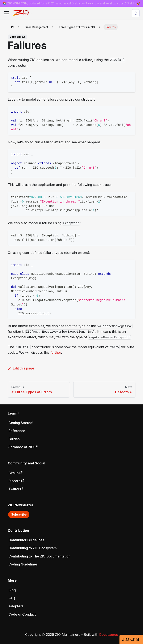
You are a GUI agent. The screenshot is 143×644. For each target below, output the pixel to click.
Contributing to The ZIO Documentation (39, 556)
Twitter (16, 489)
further (56, 352)
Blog (12, 590)
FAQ (12, 598)
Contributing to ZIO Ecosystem (33, 548)
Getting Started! (21, 423)
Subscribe (19, 514)
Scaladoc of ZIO (23, 447)
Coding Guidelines (23, 564)
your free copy (89, 3)
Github (15, 473)
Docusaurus (109, 635)
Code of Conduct (22, 614)
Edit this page (21, 368)
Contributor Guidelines (26, 540)
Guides (14, 439)
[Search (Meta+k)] (136, 13)
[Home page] (12, 27)
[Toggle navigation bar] (7, 13)
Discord (16, 481)
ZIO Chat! (131, 639)
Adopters (16, 606)
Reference (17, 431)
